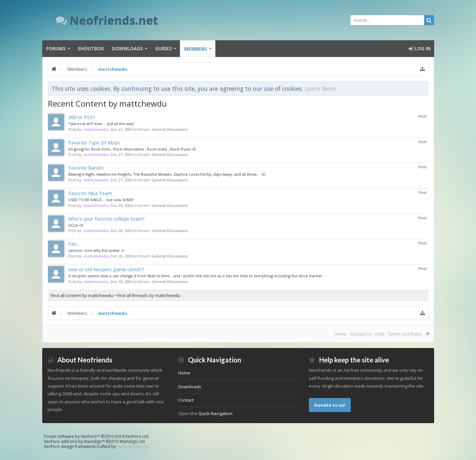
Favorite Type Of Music (94, 142)
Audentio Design (133, 446)
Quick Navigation (215, 413)
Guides (163, 48)
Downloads (127, 48)
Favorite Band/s (86, 168)
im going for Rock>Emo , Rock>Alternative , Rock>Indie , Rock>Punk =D (132, 149)
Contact (186, 400)
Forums (56, 48)
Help (380, 334)
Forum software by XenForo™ (97, 436)
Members (196, 49)
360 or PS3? (82, 117)
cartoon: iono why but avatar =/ (96, 250)
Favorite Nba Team (90, 193)
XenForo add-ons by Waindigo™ (74, 441)
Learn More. (321, 89)
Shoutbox (91, 48)
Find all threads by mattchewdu (149, 295)
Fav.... (74, 244)
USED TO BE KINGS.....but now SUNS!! (101, 200)
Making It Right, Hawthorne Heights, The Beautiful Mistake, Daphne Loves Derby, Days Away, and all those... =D (167, 174)
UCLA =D (76, 225)
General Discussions (169, 129)
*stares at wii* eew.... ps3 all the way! (101, 124)
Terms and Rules (405, 334)
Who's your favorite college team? (107, 219)
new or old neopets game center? (106, 269)
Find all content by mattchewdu (82, 295)
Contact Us (361, 334)
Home (341, 334)
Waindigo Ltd (132, 441)
